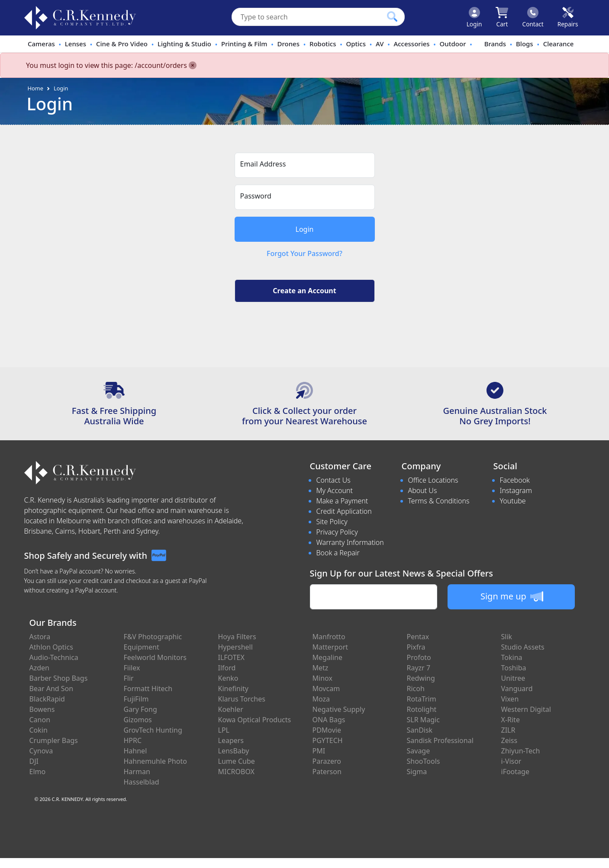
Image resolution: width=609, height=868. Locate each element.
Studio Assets (523, 647)
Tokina (512, 657)
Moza (321, 699)
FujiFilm (136, 699)
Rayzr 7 (419, 668)
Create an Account (304, 291)
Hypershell (235, 647)
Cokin (39, 730)
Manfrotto (329, 637)
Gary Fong (140, 709)
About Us (423, 490)
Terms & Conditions (439, 501)
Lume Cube (237, 761)
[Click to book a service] (568, 18)
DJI (34, 761)
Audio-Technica (54, 657)
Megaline (328, 657)
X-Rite (511, 720)
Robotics (323, 44)
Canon (40, 720)
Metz (321, 668)
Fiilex (132, 668)
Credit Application (344, 511)
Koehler (231, 709)
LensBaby (234, 751)
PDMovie (327, 730)
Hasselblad (142, 782)
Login (61, 88)
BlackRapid (47, 699)
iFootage (515, 772)
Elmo (38, 772)
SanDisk (420, 730)
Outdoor (453, 44)
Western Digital (526, 709)
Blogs (525, 44)
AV (380, 44)
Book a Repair (338, 553)
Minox (322, 678)
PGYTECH (328, 740)
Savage (419, 751)
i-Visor (511, 761)
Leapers (231, 740)
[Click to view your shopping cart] (502, 18)
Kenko (228, 678)
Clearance (559, 44)
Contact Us (333, 480)
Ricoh (416, 689)
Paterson (327, 772)
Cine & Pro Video (122, 44)
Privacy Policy (337, 532)
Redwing (421, 678)
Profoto (419, 657)
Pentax (418, 637)
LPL (224, 730)
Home (35, 88)
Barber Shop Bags (59, 678)
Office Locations (433, 480)
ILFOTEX (231, 657)
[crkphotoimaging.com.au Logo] (80, 18)
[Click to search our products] (392, 16)
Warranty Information (350, 542)
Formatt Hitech (148, 689)
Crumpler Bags (54, 740)
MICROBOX (236, 772)
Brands (495, 44)
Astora (40, 637)
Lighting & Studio (184, 44)
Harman (137, 772)
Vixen (510, 699)
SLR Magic (423, 720)
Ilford (227, 668)
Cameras (41, 44)
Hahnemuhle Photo (155, 761)
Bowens (42, 709)
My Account (335, 490)
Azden (40, 668)
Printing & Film (244, 44)
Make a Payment (342, 501)
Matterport (330, 647)
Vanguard (517, 689)
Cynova (41, 751)
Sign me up (512, 596)
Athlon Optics (51, 647)
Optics (356, 44)
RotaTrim (422, 699)
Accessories (411, 44)
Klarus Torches (242, 699)
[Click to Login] (474, 18)
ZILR (508, 730)
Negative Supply (339, 709)
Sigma (417, 772)
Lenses (76, 44)
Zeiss (509, 740)
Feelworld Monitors (155, 657)
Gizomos (138, 720)
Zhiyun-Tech (521, 751)
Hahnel (135, 751)
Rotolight (422, 709)
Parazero (327, 761)
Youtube (513, 501)
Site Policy (332, 522)
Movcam (326, 689)
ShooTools (424, 761)
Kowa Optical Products (255, 720)
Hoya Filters (237, 637)
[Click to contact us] (533, 18)
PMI (319, 751)
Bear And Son (52, 689)
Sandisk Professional (440, 740)
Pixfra (416, 647)
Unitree (513, 678)
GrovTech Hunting (153, 730)
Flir (129, 678)
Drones (288, 44)
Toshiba (514, 668)
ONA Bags (329, 720)
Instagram (516, 490)
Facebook (515, 480)
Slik (507, 637)
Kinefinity (234, 689)
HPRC (133, 740)
